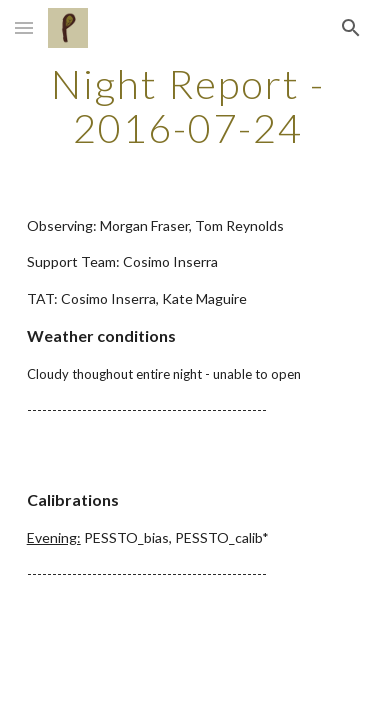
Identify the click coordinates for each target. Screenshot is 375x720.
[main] (188, 106)
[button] (24, 27)
